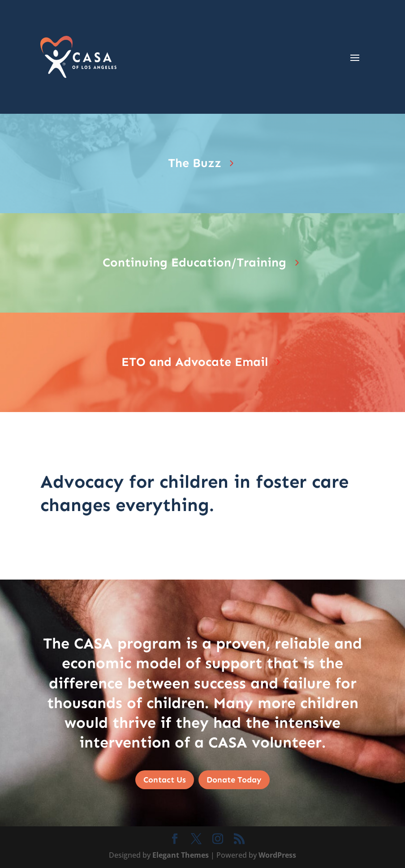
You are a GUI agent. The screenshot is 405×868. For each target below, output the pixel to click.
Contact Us (165, 780)
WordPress (277, 855)
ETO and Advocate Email (195, 362)
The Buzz (195, 163)
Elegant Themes (181, 855)
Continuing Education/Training (194, 262)
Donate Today (234, 780)
